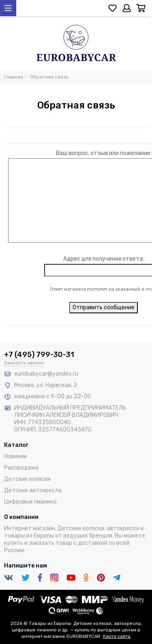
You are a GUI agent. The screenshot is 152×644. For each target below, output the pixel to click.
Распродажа (21, 468)
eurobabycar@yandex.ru (46, 374)
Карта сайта (117, 637)
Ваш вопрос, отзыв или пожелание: (104, 153)
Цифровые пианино (30, 502)
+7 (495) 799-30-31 (39, 355)
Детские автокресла (33, 490)
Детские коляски (27, 479)
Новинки (15, 456)
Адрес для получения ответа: (104, 259)
